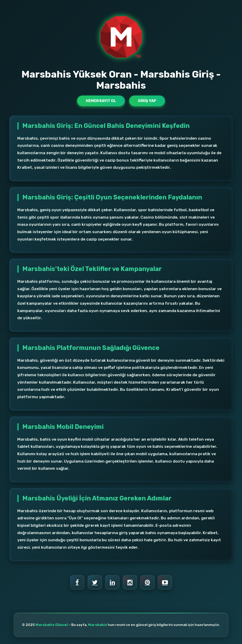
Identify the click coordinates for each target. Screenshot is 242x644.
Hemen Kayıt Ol (101, 101)
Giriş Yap (147, 101)
